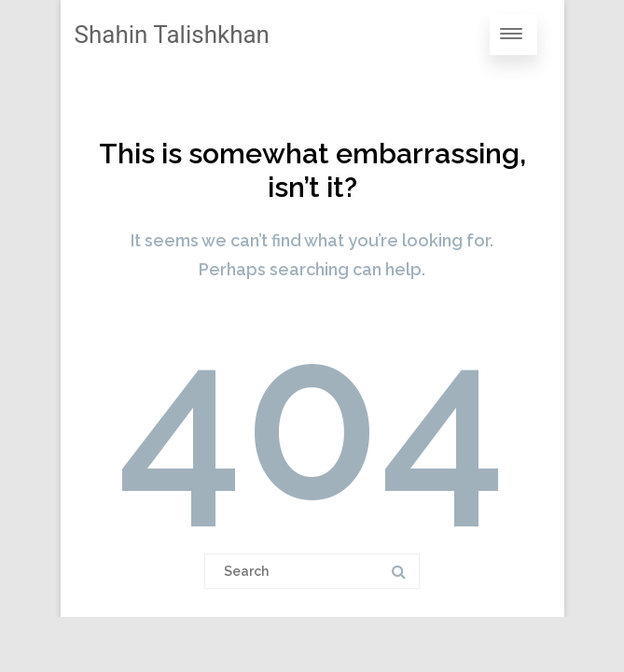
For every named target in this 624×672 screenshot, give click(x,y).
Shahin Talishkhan (172, 35)
